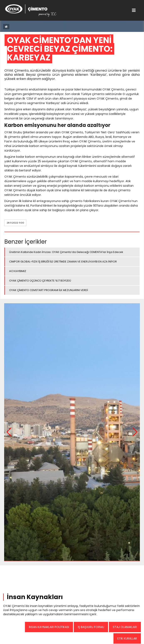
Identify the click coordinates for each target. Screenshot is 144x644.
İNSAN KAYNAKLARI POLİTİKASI (49, 627)
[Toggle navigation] (134, 10)
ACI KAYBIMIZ (18, 271)
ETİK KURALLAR (127, 638)
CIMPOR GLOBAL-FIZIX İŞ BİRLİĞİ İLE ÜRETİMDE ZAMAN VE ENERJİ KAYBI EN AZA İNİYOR (63, 262)
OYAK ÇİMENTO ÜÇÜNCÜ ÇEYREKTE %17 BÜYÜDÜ (40, 281)
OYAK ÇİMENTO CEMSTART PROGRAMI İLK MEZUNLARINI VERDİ (49, 290)
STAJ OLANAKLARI (125, 627)
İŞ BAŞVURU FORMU (91, 627)
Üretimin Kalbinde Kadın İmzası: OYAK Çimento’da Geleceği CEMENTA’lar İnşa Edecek (66, 252)
